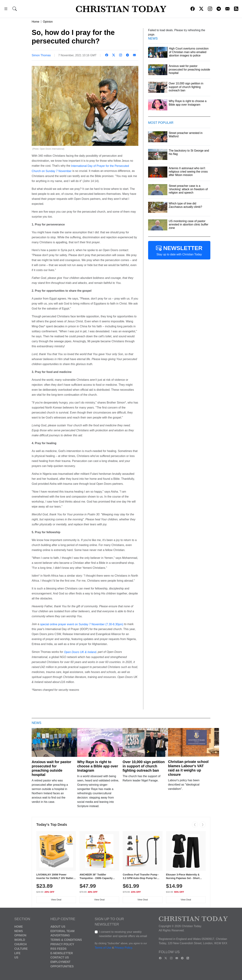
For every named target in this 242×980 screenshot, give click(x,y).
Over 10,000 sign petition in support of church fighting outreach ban (144, 766)
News (19, 931)
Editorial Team (63, 931)
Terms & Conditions (66, 940)
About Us (58, 927)
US (16, 957)
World (20, 940)
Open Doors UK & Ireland (80, 652)
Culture (21, 949)
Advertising (60, 935)
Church (21, 944)
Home (35, 22)
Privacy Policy (62, 944)
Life (18, 953)
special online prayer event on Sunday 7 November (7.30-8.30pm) (82, 624)
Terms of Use (103, 948)
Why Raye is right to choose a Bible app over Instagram (98, 766)
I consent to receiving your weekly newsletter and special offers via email (123, 934)
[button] (6, 9)
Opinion (48, 22)
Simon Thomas (41, 55)
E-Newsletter (62, 953)
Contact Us (60, 957)
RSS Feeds (59, 949)
